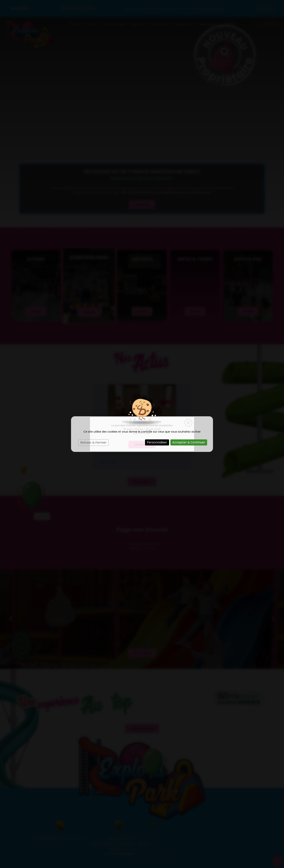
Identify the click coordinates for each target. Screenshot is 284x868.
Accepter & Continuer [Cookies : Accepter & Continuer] (189, 442)
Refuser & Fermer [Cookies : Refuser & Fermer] (93, 443)
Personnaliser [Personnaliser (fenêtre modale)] (157, 442)
